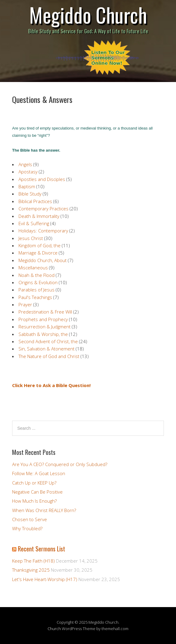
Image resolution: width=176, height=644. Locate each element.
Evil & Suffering (34, 223)
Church (54, 629)
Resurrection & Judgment (45, 327)
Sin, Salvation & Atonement (46, 349)
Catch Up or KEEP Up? (34, 483)
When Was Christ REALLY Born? (44, 510)
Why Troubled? (27, 528)
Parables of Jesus (37, 290)
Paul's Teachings (35, 297)
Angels (25, 164)
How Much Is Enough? (34, 501)
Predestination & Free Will (45, 312)
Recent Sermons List (42, 549)
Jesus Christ (31, 238)
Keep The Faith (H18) (33, 561)
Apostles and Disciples (42, 179)
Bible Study (30, 194)
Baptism (27, 186)
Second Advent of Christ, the (48, 341)
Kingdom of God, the (40, 245)
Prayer (25, 304)
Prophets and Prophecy (43, 319)
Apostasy (28, 172)
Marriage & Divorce (38, 253)
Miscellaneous (33, 268)
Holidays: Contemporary (43, 231)
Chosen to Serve (30, 519)
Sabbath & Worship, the (43, 334)
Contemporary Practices (43, 209)
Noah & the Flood (37, 275)
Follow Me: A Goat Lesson (39, 473)
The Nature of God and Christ (49, 356)
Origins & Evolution (38, 282)
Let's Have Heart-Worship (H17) (45, 579)
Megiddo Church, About (43, 260)
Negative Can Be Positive (37, 492)
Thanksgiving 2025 (31, 570)
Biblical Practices (35, 201)
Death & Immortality (39, 216)
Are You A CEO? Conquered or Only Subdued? (60, 464)
